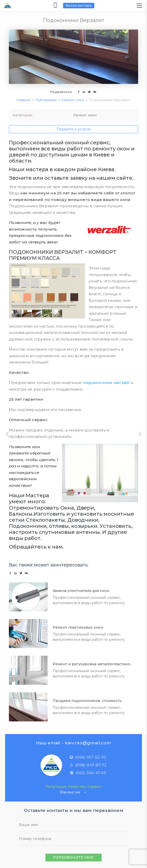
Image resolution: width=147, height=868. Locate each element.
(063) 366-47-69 (88, 773)
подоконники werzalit (106, 383)
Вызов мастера (79, 5)
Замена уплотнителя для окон (81, 591)
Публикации (46, 100)
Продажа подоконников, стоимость (87, 701)
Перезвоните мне (73, 857)
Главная (24, 100)
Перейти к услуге (74, 129)
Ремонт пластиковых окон (78, 627)
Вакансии (73, 792)
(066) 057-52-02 (88, 757)
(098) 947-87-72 (88, 765)
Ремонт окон (73, 100)
